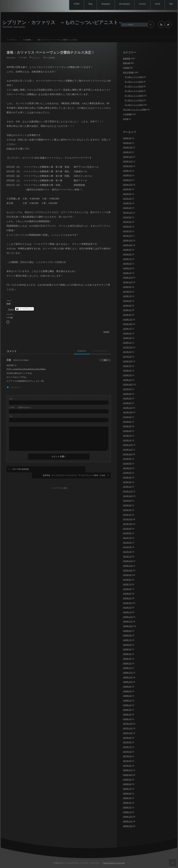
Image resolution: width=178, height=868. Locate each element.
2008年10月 (128, 682)
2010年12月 (128, 561)
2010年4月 (127, 598)
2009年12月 (128, 617)
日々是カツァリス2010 (134, 105)
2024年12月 (128, 147)
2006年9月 (127, 780)
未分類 (126, 119)
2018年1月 (127, 343)
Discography (122, 4)
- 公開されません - (20, 408)
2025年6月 (127, 143)
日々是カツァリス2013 (134, 100)
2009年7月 (127, 640)
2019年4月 (127, 310)
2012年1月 (127, 515)
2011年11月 (128, 519)
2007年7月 (127, 747)
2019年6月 (127, 301)
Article (156, 4)
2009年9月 (127, 631)
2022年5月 (127, 194)
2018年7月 (127, 329)
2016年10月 (128, 361)
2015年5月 (127, 394)
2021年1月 (127, 236)
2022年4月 (127, 199)
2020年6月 (127, 264)
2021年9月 (127, 217)
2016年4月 (127, 370)
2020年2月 (127, 268)
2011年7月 (127, 538)
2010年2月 (127, 608)
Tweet (11, 309)
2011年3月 (127, 552)
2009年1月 (127, 668)
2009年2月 (127, 663)
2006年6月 (127, 793)
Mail (171, 4)
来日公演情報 (128, 72)
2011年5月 (127, 547)
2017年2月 (127, 357)
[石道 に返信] (104, 360)
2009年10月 (128, 626)
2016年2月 (127, 375)
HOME (71, 4)
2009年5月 (127, 649)
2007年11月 (128, 728)
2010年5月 (127, 594)
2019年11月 (128, 282)
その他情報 (50, 58)
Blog (86, 4)
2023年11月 (128, 161)
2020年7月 (127, 259)
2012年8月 (127, 505)
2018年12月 (128, 319)
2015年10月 (128, 384)
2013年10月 (128, 454)
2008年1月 (127, 719)
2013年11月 (128, 450)
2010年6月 (127, 589)
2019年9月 (127, 287)
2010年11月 (128, 566)
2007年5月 (127, 756)
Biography (102, 4)
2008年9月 (127, 687)
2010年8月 (127, 580)
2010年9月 (127, 575)
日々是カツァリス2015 (134, 96)
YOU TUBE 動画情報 (20, 469)
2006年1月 (127, 812)
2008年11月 (128, 677)
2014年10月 (128, 412)
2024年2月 (127, 152)
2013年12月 (128, 445)
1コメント (36, 58)
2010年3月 (127, 603)
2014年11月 (128, 408)
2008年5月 (127, 700)
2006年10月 (128, 775)
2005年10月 (128, 826)
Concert (140, 4)
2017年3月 (127, 352)
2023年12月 (128, 157)
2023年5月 (127, 180)
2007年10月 (128, 733)
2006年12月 (128, 770)
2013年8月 (127, 463)
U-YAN (24, 58)
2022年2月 (127, 208)
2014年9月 (127, 417)
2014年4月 (127, 426)
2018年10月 (128, 324)
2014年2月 (127, 436)
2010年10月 (128, 570)
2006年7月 (127, 789)
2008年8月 (127, 691)
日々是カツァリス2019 (134, 86)
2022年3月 (127, 203)
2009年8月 (127, 635)
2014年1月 (127, 440)
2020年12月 (128, 240)
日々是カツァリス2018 (134, 91)
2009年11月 (128, 621)
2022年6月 (127, 189)
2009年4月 (127, 654)
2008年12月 (128, 673)
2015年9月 (127, 389)
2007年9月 (127, 738)
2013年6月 (127, 468)
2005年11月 (128, 821)
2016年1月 (127, 380)
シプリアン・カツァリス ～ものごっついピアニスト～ (63, 22)
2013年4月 (127, 477)
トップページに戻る (60, 483)
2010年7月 (127, 584)
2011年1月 (127, 556)
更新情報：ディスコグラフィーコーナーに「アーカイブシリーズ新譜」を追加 (84, 471)
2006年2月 (127, 807)
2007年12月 (128, 724)
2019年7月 (127, 296)
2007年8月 (127, 742)
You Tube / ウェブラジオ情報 (135, 110)
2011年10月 (128, 524)
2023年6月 (127, 175)
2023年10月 (128, 166)
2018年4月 (127, 338)
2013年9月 (127, 459)
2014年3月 (127, 431)
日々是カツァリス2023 (134, 77)
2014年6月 (127, 422)
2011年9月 (127, 529)
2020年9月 (127, 250)
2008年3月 (127, 710)
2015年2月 (127, 403)
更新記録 (127, 63)
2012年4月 (127, 510)
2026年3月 (127, 138)
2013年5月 (127, 473)
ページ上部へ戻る (173, 863)
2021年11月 (128, 213)
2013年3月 (127, 482)
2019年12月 (128, 278)
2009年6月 (127, 645)
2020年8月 (127, 254)
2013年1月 (127, 487)
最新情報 (127, 58)
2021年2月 (127, 231)
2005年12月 (128, 817)
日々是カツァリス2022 (134, 82)
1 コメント (72, 351)
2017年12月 (128, 347)
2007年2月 (127, 766)
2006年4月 (127, 798)
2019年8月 (127, 292)
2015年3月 (127, 398)
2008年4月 (127, 705)
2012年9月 (127, 501)
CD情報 (126, 68)
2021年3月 (127, 226)
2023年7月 (127, 171)
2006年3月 (127, 803)
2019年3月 (127, 315)
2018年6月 (127, 333)
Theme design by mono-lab (114, 863)
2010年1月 (127, 612)
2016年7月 (127, 366)
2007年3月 (127, 761)
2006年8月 (127, 784)
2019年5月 (127, 306)
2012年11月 (128, 491)
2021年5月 (127, 222)
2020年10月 (128, 245)
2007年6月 (127, 752)
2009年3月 (127, 659)
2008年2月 (127, 714)
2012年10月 (128, 496)
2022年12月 (128, 185)
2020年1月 (127, 273)
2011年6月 (127, 543)
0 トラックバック (97, 351)
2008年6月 (127, 696)
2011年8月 (127, 533)
